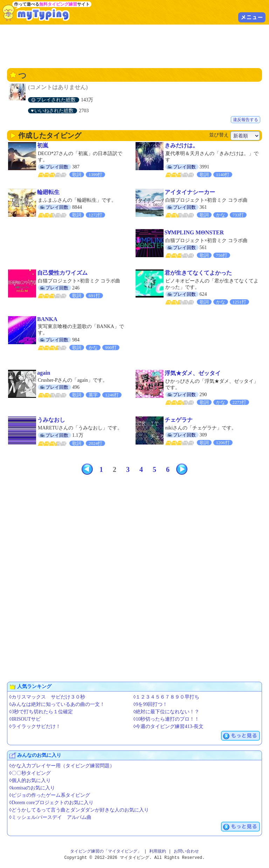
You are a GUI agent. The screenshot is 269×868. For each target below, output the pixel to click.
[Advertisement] (134, 46)
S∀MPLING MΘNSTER (194, 232)
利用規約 (158, 851)
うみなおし (51, 420)
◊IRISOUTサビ (25, 719)
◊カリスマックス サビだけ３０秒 (47, 697)
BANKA (47, 319)
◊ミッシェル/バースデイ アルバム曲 (50, 817)
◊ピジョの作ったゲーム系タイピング (50, 795)
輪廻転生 (48, 192)
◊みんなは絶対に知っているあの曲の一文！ (57, 704)
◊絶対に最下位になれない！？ (167, 712)
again (44, 373)
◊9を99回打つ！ (151, 704)
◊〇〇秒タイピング (30, 773)
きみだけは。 (181, 145)
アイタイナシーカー (190, 192)
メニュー (252, 17)
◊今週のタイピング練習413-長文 (169, 726)
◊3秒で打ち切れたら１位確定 (41, 712)
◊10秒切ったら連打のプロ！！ (167, 719)
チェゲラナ (179, 420)
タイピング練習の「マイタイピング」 (106, 851)
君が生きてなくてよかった (198, 273)
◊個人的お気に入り (30, 780)
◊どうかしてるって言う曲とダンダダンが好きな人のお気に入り (79, 810)
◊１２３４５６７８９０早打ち (167, 697)
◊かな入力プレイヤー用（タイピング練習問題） (62, 766)
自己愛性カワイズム (62, 273)
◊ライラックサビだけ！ (35, 726)
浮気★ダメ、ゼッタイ (193, 373)
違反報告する (246, 120)
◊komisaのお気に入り (32, 788)
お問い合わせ (186, 851)
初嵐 (43, 145)
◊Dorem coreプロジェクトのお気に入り (51, 803)
